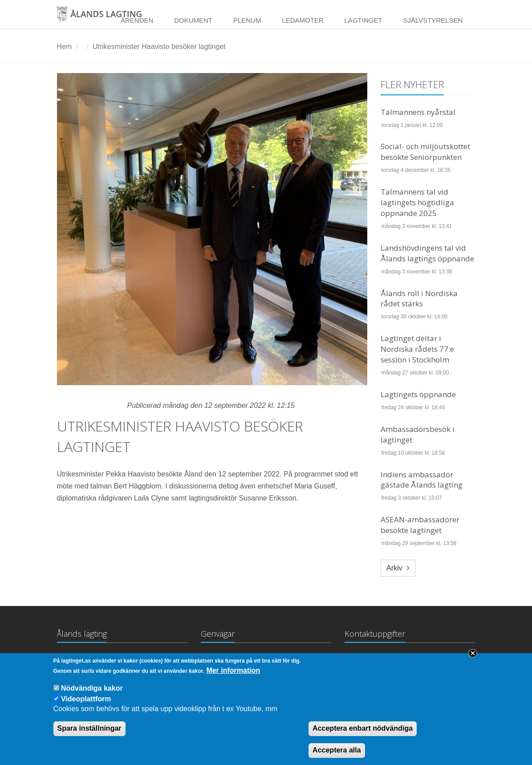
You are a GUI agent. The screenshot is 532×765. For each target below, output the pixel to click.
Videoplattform (86, 708)
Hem (65, 47)
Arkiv (394, 568)
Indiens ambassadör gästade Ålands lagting (422, 480)
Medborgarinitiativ (301, 660)
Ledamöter (303, 20)
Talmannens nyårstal (418, 112)
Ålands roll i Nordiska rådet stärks (419, 299)
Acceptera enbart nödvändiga (363, 738)
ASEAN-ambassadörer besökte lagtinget (420, 525)
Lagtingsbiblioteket (230, 660)
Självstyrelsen (433, 20)
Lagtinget (363, 20)
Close (473, 662)
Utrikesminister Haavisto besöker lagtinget (159, 47)
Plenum (247, 20)
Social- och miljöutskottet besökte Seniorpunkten (425, 152)
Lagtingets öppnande (418, 394)
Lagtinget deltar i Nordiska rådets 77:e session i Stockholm (417, 349)
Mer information (233, 679)
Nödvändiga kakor (92, 697)
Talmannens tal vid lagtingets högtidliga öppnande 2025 (417, 202)
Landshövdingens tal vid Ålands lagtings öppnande (427, 253)
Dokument (193, 20)
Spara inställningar (89, 738)
